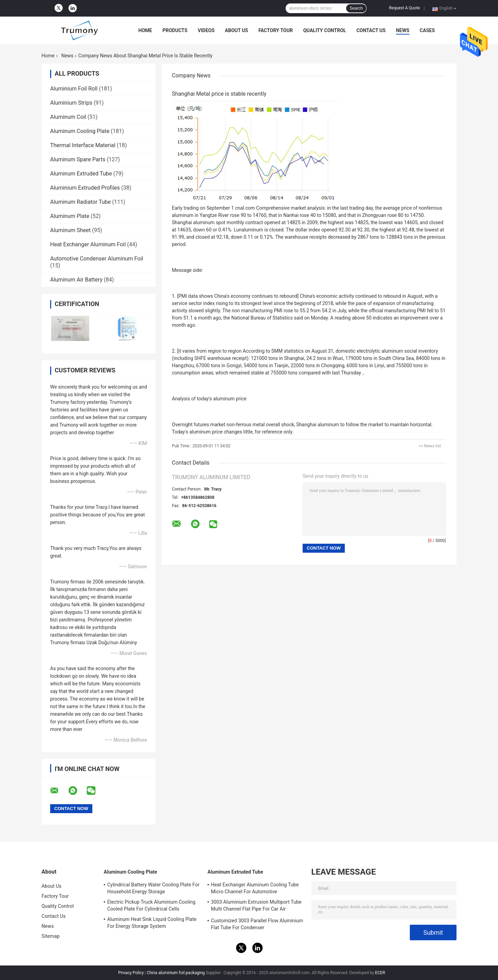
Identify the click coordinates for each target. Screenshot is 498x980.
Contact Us (371, 30)
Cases (427, 30)
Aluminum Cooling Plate (80, 131)
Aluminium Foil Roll (74, 89)
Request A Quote (404, 8)
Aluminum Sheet (70, 230)
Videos (206, 30)
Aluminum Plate (70, 216)
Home (145, 30)
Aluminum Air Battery (76, 280)
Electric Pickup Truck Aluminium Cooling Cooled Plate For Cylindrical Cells (151, 905)
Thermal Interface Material (83, 145)
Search (356, 8)
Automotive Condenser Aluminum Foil (97, 259)
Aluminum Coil (68, 117)
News (403, 30)
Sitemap (50, 936)
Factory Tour (276, 30)
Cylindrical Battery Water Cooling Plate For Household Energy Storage (153, 888)
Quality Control (325, 30)
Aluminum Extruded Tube (81, 174)
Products (175, 30)
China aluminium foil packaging (176, 973)
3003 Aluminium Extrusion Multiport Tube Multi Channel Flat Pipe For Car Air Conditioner (256, 906)
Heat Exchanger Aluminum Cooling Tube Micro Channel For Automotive (255, 888)
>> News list (430, 446)
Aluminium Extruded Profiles (85, 188)
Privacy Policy (131, 973)
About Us (236, 30)
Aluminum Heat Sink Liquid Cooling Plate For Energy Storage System (152, 923)
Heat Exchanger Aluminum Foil (88, 244)
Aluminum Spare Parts (78, 159)
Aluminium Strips (71, 103)
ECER (380, 973)
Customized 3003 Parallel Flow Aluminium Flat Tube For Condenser (257, 924)
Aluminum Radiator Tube (80, 202)
